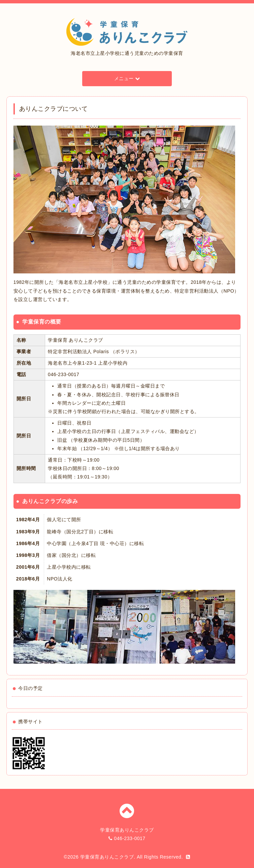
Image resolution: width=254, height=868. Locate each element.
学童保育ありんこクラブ (107, 857)
